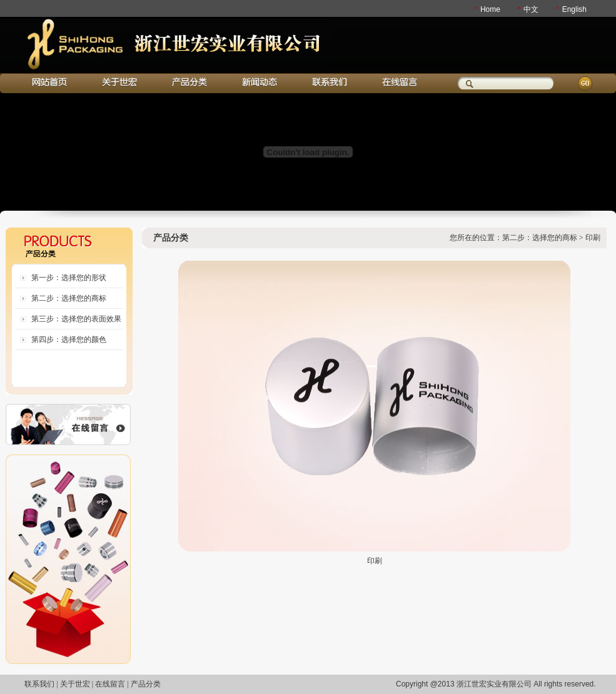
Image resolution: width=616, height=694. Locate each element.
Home (490, 9)
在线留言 (110, 684)
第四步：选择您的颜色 (69, 339)
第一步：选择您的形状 (69, 278)
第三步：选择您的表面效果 (76, 319)
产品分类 (146, 684)
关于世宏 (75, 684)
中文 (531, 9)
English (574, 9)
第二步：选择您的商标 (69, 298)
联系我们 (39, 684)
